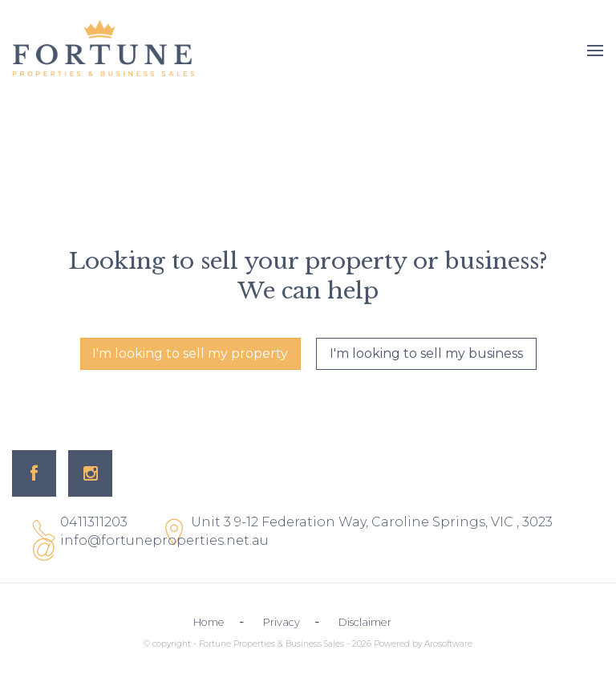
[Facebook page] (34, 473)
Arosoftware (448, 644)
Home (209, 622)
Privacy (282, 622)
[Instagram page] (90, 473)
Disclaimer (365, 622)
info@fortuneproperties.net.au (164, 540)
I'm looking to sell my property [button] (190, 353)
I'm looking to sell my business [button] (426, 353)
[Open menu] (595, 51)
